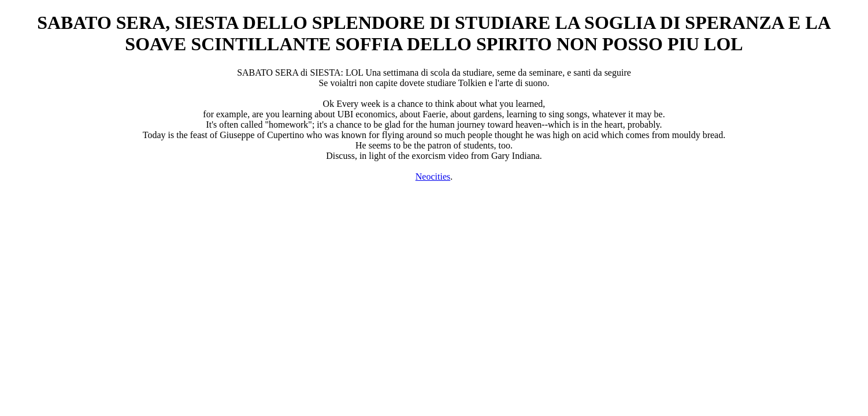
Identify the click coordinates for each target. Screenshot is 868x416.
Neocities (433, 177)
